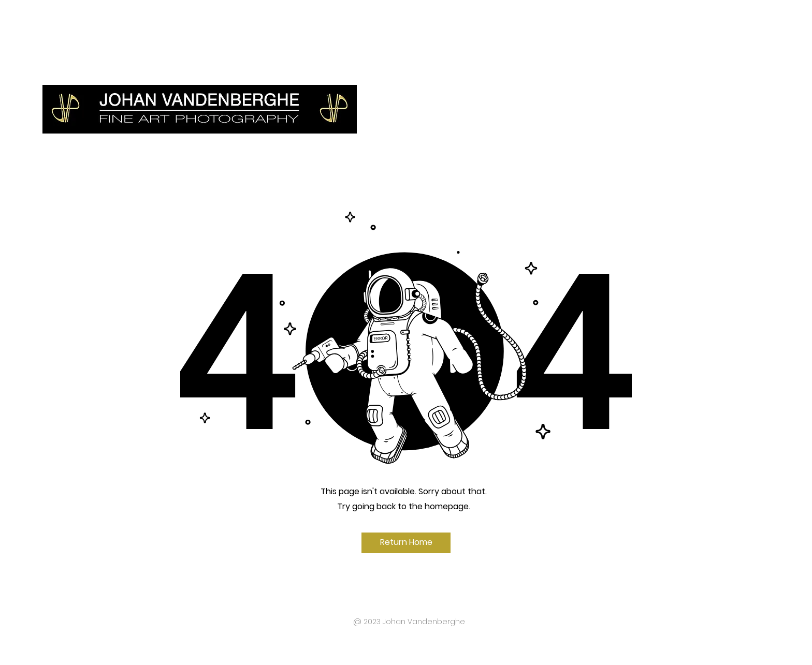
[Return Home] (406, 543)
